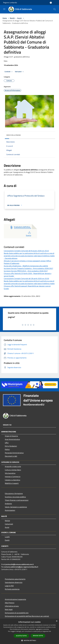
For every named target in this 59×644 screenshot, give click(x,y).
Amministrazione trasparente (15, 599)
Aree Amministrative (12, 439)
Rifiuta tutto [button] (38, 636)
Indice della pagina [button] (13, 135)
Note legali (9, 609)
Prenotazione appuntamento (15, 579)
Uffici (7, 443)
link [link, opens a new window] (50, 631)
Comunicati (9, 524)
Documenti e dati (11, 456)
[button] (29, 640)
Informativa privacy (12, 606)
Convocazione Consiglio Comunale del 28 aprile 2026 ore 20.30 (26, 278)
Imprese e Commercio (13, 477)
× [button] (57, 621)
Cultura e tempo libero (13, 470)
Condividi (9, 72)
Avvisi (19, 18)
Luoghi (7, 537)
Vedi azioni (20, 72)
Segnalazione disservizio (14, 582)
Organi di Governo (11, 436)
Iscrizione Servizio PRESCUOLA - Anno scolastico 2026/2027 (26, 271)
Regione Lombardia (10, 3)
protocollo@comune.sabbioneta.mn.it (20, 564)
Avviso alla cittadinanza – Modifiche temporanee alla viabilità (26, 266)
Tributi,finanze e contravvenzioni (17, 500)
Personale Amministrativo (14, 453)
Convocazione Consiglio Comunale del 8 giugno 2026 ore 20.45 (26, 251)
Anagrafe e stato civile (13, 466)
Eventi (7, 540)
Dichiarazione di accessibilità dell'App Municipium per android (27, 616)
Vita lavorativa (10, 473)
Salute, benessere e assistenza (16, 507)
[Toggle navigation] (4, 9)
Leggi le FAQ (9, 586)
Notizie (7, 521)
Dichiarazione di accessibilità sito (17, 613)
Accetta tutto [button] (21, 636)
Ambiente (8, 504)
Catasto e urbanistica (12, 480)
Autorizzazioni (10, 510)
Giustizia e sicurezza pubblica (15, 497)
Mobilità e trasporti (12, 483)
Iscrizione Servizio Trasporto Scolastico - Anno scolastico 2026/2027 (28, 268)
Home (5, 18)
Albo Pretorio (10, 603)
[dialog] (29, 631)
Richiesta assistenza (12, 589)
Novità (12, 18)
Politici (7, 449)
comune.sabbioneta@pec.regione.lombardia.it (21, 567)
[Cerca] (55, 9)
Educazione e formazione (14, 493)
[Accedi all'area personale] (51, 3)
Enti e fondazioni (11, 446)
